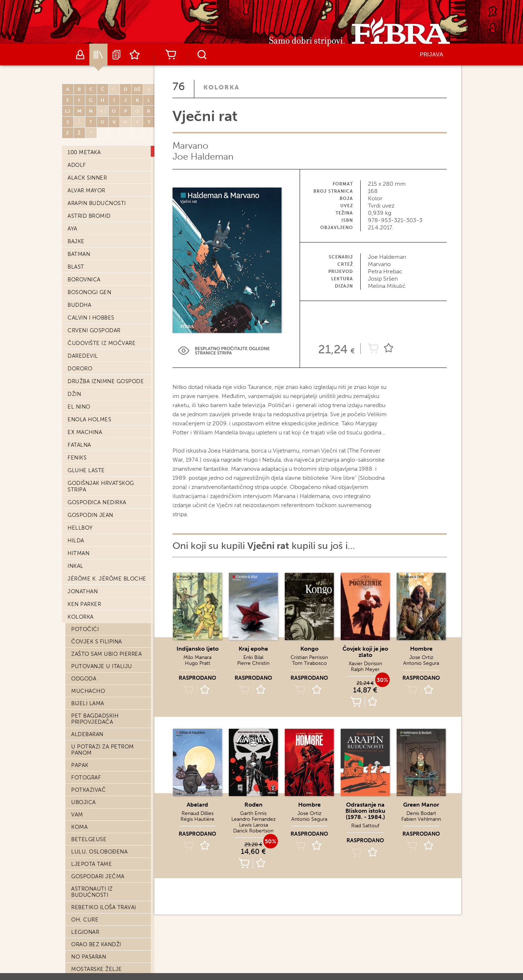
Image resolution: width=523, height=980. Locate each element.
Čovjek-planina (95, 537)
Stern (80, 550)
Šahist (81, 939)
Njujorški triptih (98, 426)
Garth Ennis (253, 813)
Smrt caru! (88, 327)
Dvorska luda (92, 451)
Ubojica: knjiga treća (105, 951)
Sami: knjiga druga (100, 296)
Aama (79, 902)
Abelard (84, 173)
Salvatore (87, 272)
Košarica (171, 55)
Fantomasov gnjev (100, 185)
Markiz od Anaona (99, 488)
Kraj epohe (88, 210)
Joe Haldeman (203, 156)
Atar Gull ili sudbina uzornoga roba (103, 967)
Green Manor (421, 805)
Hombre (421, 649)
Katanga (84, 927)
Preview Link (224, 351)
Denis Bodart (421, 813)
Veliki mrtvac (92, 914)
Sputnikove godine (101, 500)
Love (78, 729)
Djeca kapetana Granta (107, 605)
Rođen (254, 805)
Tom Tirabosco (309, 663)
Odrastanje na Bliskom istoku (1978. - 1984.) (365, 811)
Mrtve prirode (94, 562)
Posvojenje (89, 679)
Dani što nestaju (97, 852)
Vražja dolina (93, 754)
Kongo (309, 649)
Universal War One (100, 630)
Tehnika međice (95, 692)
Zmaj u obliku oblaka (104, 618)
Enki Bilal (253, 657)
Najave (117, 55)
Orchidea (86, 234)
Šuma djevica (92, 803)
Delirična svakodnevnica (95, 157)
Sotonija (85, 667)
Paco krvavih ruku (100, 828)
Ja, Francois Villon (101, 778)
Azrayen (84, 525)
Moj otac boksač (98, 463)
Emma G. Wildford (99, 815)
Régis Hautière (197, 819)
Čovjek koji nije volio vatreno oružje (106, 577)
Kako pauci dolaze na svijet (104, 386)
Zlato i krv (88, 513)
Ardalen (84, 840)
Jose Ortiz (421, 657)
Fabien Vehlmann (421, 819)
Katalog (98, 55)
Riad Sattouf (365, 826)
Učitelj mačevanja (100, 877)
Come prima (89, 414)
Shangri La (87, 704)
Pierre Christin (253, 663)
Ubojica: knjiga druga (106, 222)
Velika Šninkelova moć (106, 358)
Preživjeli (86, 655)
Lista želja (135, 55)
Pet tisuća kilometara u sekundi (108, 312)
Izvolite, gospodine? (103, 741)
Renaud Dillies (198, 813)
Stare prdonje (94, 642)
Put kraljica (90, 370)
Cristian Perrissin (309, 657)
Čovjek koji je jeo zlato (365, 652)
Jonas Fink (87, 716)
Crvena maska (92, 401)
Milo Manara (197, 657)
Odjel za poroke (97, 865)
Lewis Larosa (254, 825)
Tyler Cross (90, 766)
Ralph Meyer (365, 669)
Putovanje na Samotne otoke (107, 343)
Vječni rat (87, 197)
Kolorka (221, 87)
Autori (80, 55)
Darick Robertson (253, 831)
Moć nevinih (90, 259)
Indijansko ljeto (98, 247)
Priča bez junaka (97, 889)
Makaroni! (87, 593)
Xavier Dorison (365, 664)
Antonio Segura (421, 663)
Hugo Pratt (198, 663)
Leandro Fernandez (254, 819)
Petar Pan (86, 284)
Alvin (79, 475)
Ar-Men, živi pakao (99, 791)
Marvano (190, 146)
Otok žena (87, 438)
